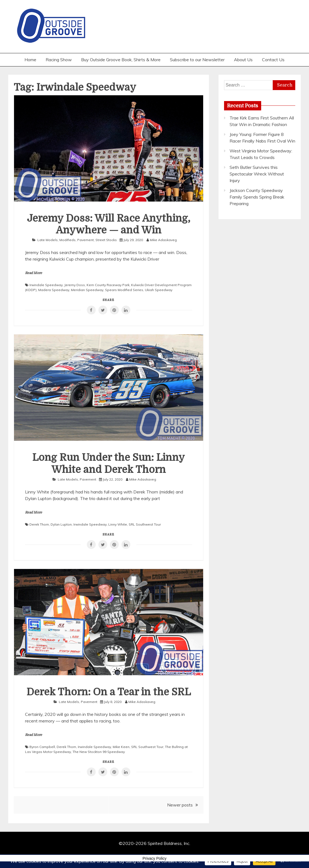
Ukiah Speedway (159, 290)
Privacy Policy (154, 858)
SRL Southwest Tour (145, 524)
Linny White (118, 524)
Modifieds (67, 240)
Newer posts (180, 805)
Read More (34, 273)
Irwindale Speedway (46, 285)
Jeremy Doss (75, 285)
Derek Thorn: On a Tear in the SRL (109, 692)
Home (30, 60)
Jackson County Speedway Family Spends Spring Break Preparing (257, 197)
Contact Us (273, 60)
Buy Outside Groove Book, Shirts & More (121, 60)
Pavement (85, 240)
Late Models (48, 240)
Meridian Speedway (87, 290)
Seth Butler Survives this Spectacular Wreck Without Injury (257, 174)
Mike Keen (121, 747)
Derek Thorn (39, 524)
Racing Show (59, 60)
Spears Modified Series (124, 290)
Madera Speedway (54, 290)
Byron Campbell (42, 747)
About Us (243, 60)
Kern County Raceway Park (108, 285)
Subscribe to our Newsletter (197, 60)
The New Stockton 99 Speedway (99, 752)
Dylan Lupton (61, 524)
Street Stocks (106, 240)
